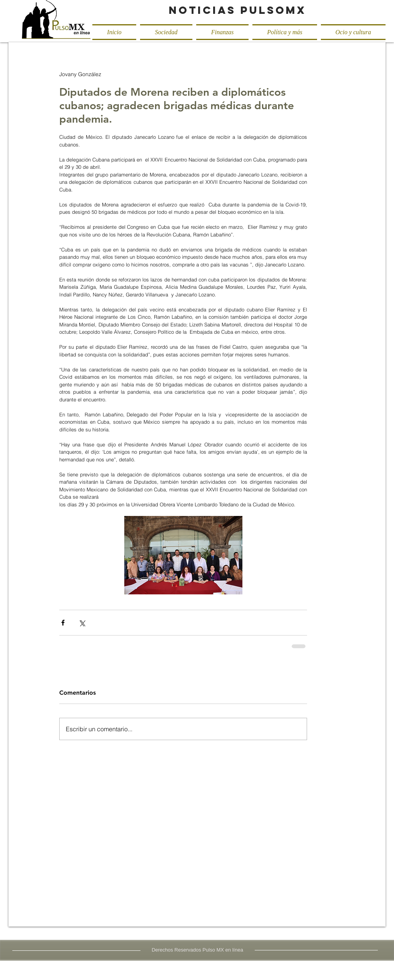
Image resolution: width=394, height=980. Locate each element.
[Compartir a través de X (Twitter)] (82, 623)
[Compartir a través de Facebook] (63, 623)
